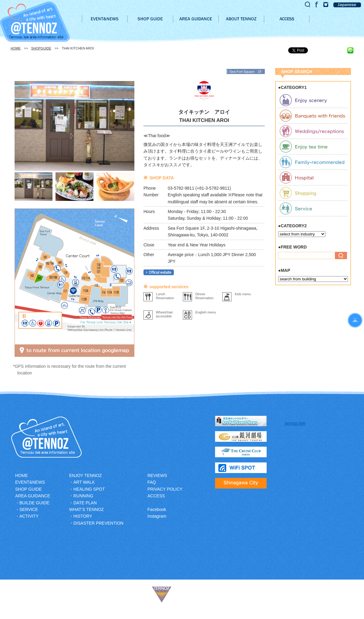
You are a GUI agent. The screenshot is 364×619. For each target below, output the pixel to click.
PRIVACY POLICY (165, 489)
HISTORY (83, 516)
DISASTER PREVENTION (98, 523)
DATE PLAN (85, 503)
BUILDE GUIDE (34, 503)
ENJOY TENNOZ (86, 475)
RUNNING (83, 496)
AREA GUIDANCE (33, 496)
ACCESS (156, 496)
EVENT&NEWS (30, 482)
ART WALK (84, 482)
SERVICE (29, 509)
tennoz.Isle (295, 423)
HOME (16, 48)
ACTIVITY (29, 516)
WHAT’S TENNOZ (86, 509)
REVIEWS (157, 475)
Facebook (157, 509)
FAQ (152, 482)
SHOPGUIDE (41, 48)
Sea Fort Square (242, 72)
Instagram (157, 516)
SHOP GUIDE (29, 489)
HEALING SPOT (89, 489)
